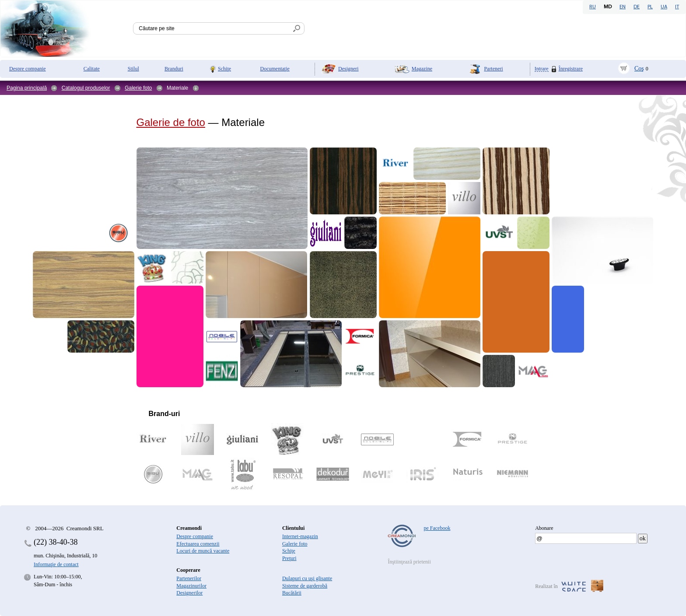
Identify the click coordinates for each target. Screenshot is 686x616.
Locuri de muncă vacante (203, 551)
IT (677, 7)
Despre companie (28, 69)
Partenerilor (189, 578)
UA (664, 7)
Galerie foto (138, 88)
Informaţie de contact (56, 564)
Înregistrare (571, 69)
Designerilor (189, 593)
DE (637, 7)
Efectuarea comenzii (198, 544)
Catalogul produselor (86, 88)
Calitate (92, 69)
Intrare (542, 69)
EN (623, 7)
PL (650, 7)
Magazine (422, 69)
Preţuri (289, 558)
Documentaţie (275, 69)
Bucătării (292, 593)
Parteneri (493, 69)
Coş (639, 68)
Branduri (174, 69)
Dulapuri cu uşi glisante (307, 578)
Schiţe (224, 69)
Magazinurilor (191, 586)
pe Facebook (437, 528)
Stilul (133, 69)
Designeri (348, 69)
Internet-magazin (300, 536)
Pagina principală (27, 88)
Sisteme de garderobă (305, 586)
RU (593, 7)
